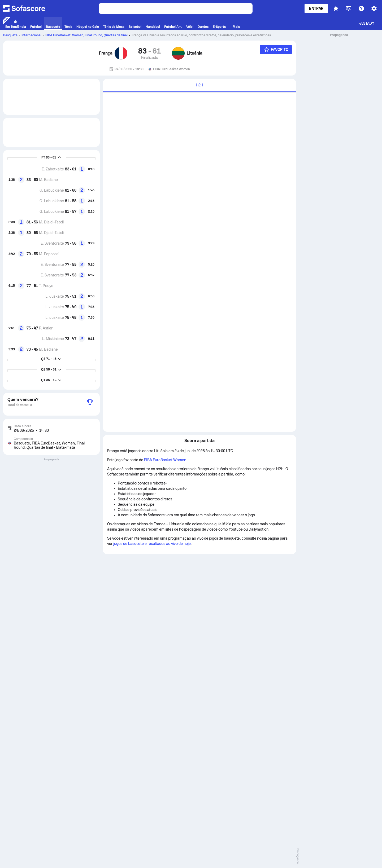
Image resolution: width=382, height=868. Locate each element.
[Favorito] (276, 50)
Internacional (31, 35)
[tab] (199, 85)
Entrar (316, 8)
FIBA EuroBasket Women (165, 460)
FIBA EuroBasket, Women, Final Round (86, 35)
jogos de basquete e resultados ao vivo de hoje (152, 544)
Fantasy (366, 23)
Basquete (10, 35)
